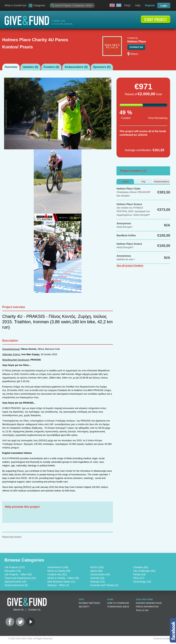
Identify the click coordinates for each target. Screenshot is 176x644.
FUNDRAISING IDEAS (118, 607)
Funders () (51, 67)
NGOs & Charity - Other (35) (63, 578)
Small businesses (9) (16, 585)
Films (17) (139, 578)
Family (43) (139, 574)
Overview (11, 67)
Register (150, 5)
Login (164, 6)
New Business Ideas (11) (61, 582)
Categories (39, 5)
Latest (125, 182)
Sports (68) (96, 571)
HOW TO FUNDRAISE (118, 603)
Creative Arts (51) (57, 574)
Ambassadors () (76, 67)
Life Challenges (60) (144, 571)
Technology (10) (142, 582)
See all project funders (130, 266)
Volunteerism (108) (58, 567)
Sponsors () (102, 67)
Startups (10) (97, 582)
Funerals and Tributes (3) (104, 585)
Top (143, 182)
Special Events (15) (15, 582)
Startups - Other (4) (58, 585)
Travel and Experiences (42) (20, 578)
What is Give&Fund (15, 5)
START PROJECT (156, 19)
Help (138, 5)
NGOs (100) (97, 567)
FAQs (127, 5)
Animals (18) (97, 578)
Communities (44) (100, 574)
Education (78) (13, 571)
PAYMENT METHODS (89, 603)
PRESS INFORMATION (147, 607)
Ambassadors (161, 182)
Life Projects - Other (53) (18, 574)
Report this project (12, 537)
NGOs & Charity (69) (59, 571)
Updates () (30, 67)
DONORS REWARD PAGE (149, 603)
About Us (18, 610)
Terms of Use (142, 610)
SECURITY (84, 607)
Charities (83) (141, 567)
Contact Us (34, 610)
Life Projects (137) (15, 567)
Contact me (136, 47)
